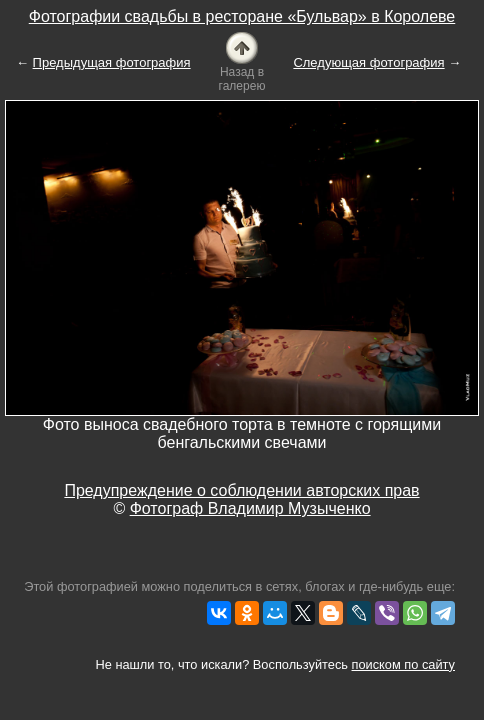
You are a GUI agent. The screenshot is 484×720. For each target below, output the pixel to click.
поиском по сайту (403, 664)
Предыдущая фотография (112, 62)
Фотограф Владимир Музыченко (250, 508)
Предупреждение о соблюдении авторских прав (241, 490)
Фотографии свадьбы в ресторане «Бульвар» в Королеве (242, 16)
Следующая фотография (368, 62)
